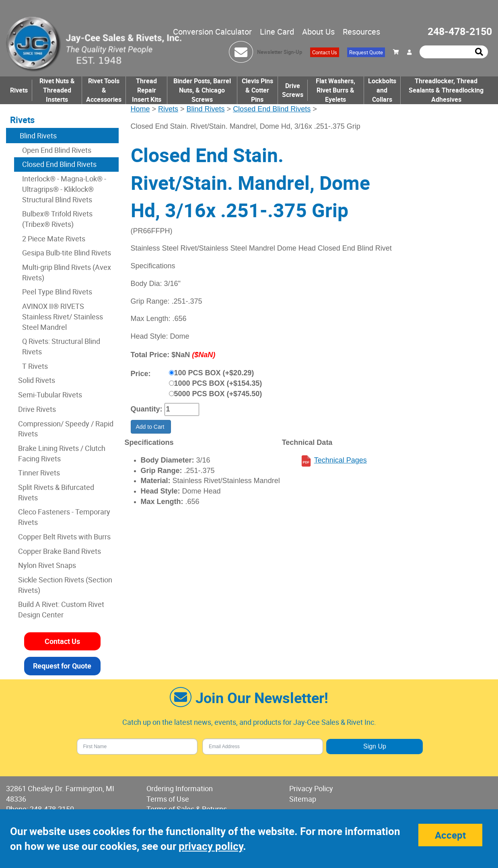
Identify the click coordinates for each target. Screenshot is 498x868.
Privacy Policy (311, 788)
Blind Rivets (206, 109)
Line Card (277, 32)
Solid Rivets (37, 380)
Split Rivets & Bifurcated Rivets (56, 492)
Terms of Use (168, 799)
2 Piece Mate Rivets (54, 239)
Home (140, 109)
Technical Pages (341, 460)
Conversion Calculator (212, 32)
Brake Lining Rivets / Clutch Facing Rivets (62, 453)
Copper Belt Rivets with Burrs (64, 537)
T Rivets (35, 366)
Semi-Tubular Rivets (50, 395)
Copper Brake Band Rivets (60, 551)
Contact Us (325, 52)
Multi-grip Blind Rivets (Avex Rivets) (67, 272)
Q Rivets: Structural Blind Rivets (61, 346)
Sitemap (303, 799)
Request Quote (366, 52)
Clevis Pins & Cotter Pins (257, 90)
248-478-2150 (460, 31)
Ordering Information (180, 788)
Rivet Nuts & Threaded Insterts (57, 90)
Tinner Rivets (39, 473)
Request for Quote (62, 666)
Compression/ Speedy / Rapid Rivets (66, 429)
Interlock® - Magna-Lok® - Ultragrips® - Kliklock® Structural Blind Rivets (64, 189)
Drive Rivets (37, 409)
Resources (361, 32)
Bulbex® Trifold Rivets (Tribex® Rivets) (57, 219)
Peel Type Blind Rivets (57, 292)
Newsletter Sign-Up (280, 52)
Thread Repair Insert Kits (147, 90)
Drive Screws (293, 90)
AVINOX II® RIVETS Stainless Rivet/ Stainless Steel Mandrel (63, 316)
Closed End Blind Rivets (272, 109)
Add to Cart (151, 427)
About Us (318, 32)
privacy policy (211, 846)
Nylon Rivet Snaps (47, 565)
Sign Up (375, 746)
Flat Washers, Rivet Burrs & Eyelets (335, 90)
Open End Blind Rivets (57, 150)
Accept (450, 835)
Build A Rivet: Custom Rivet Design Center (61, 609)
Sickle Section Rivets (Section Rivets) (65, 585)
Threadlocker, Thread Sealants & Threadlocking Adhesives (446, 90)
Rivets (19, 90)
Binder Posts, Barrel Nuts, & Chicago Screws (202, 90)
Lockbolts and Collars (382, 90)
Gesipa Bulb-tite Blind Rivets (67, 253)
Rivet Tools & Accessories (104, 90)
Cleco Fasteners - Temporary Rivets (64, 517)
